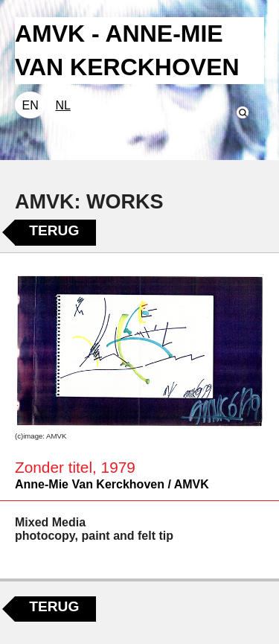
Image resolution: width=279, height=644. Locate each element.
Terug (54, 230)
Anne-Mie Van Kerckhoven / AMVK (112, 484)
